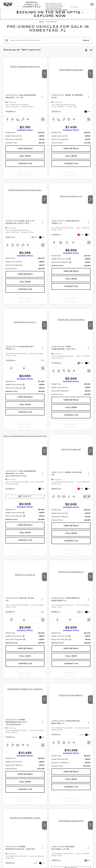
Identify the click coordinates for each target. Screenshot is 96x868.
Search (86, 40)
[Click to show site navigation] (91, 4)
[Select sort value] (91, 50)
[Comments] (43, 119)
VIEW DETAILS (25, 148)
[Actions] (42, 96)
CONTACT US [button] (25, 164)
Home (41, 22)
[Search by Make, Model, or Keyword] (45, 40)
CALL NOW (25, 156)
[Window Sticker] (89, 497)
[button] (44, 74)
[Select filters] (86, 50)
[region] (25, 138)
